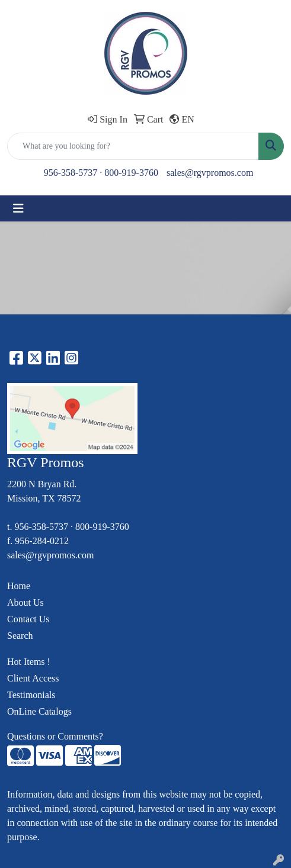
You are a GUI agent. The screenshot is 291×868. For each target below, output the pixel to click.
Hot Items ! (29, 662)
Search (20, 636)
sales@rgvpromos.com (210, 173)
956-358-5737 (71, 173)
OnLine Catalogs (39, 711)
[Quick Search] (133, 146)
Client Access (33, 678)
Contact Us (28, 619)
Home (19, 586)
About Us (25, 602)
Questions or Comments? (55, 736)
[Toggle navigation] (18, 208)
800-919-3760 (131, 173)
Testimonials (31, 695)
